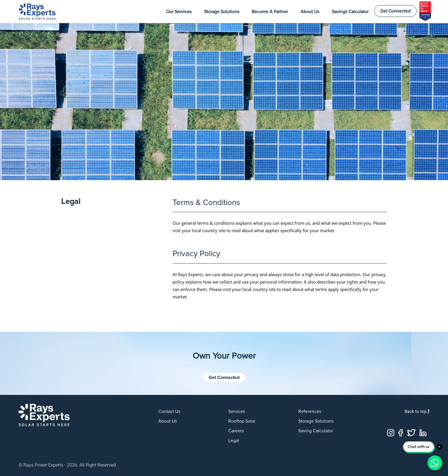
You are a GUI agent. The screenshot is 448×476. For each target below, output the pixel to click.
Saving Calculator (316, 431)
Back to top (417, 411)
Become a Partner (270, 12)
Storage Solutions (222, 12)
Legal (234, 441)
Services (237, 411)
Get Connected (395, 11)
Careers (236, 431)
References (310, 411)
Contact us (169, 411)
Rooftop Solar (242, 421)
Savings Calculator (350, 12)
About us (168, 421)
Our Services (179, 12)
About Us (310, 12)
